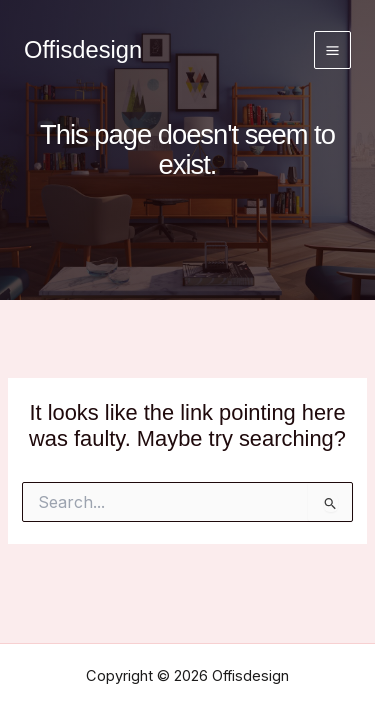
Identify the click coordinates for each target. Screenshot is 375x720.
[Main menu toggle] (332, 49)
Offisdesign (83, 50)
